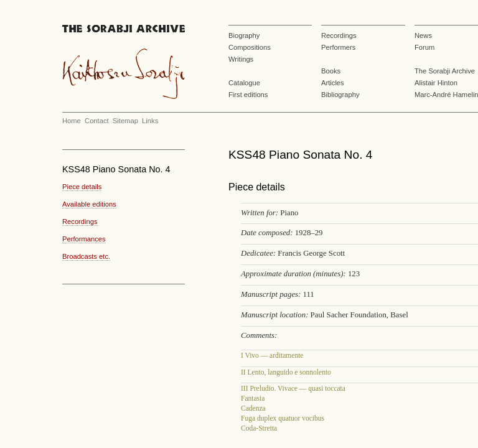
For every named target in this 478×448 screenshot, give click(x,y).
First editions (248, 95)
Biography (244, 35)
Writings (241, 59)
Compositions (250, 47)
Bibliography (340, 95)
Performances (84, 239)
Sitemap (125, 121)
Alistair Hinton (436, 83)
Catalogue (244, 83)
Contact (97, 121)
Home (72, 121)
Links (150, 121)
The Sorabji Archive (445, 71)
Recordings (339, 35)
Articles (333, 83)
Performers (338, 47)
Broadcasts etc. (86, 256)
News (423, 35)
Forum (424, 47)
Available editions (89, 204)
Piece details (82, 187)
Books (331, 71)
